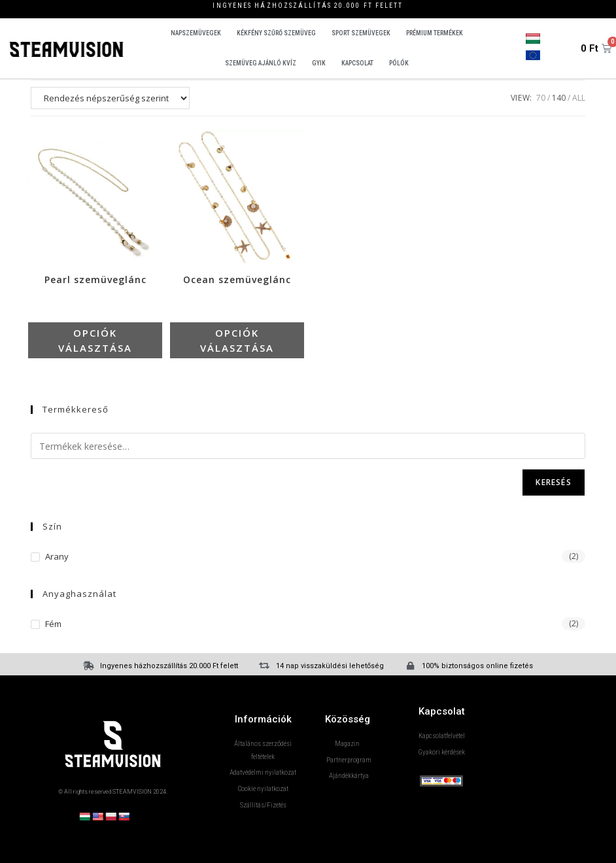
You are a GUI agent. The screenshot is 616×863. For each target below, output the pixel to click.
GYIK (319, 63)
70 (541, 98)
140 (559, 98)
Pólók (399, 63)
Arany (57, 557)
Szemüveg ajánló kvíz (261, 63)
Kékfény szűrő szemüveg (276, 33)
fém (53, 624)
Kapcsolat (357, 63)
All (579, 98)
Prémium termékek (435, 33)
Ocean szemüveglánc (237, 281)
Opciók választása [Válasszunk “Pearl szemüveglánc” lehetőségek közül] (95, 340)
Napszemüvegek (196, 33)
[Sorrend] (110, 98)
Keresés (553, 483)
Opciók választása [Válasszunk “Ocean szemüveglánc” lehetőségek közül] (237, 340)
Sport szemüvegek (361, 33)
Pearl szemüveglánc (95, 281)
